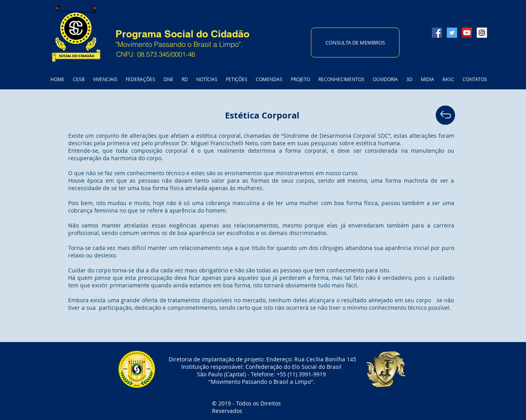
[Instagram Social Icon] (482, 33)
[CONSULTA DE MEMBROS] (355, 43)
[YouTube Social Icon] (467, 33)
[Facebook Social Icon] (437, 33)
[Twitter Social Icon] (452, 33)
